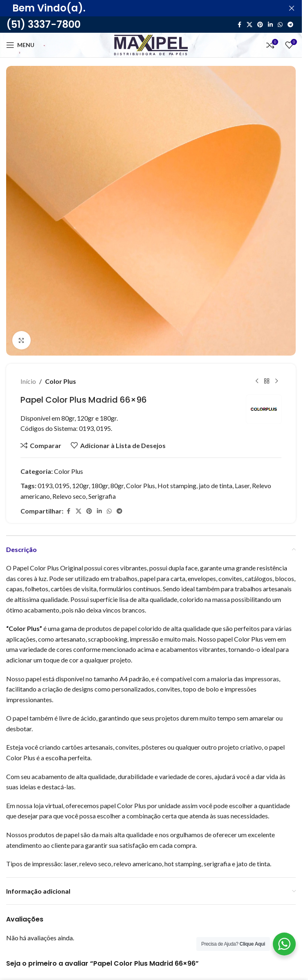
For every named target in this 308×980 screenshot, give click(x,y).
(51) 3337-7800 (43, 24)
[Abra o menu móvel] (20, 45)
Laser (242, 485)
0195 (62, 485)
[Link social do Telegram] (290, 25)
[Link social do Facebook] (239, 25)
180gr (100, 485)
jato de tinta (216, 485)
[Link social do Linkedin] (270, 25)
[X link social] (250, 25)
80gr (117, 485)
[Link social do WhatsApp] (280, 25)
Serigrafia (102, 496)
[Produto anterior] (257, 381)
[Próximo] (277, 381)
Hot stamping (177, 485)
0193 (45, 485)
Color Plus (61, 381)
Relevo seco (69, 496)
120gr (80, 485)
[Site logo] (151, 44)
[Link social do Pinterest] (260, 25)
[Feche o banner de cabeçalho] (292, 8)
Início (28, 381)
